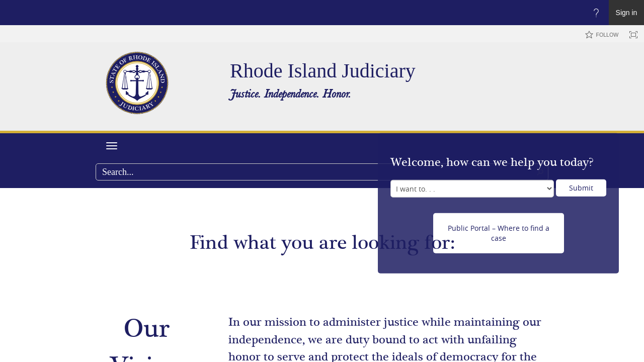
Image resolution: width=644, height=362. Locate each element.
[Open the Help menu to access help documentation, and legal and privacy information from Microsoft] (596, 13)
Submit (581, 188)
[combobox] (322, 172)
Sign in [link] (627, 13)
